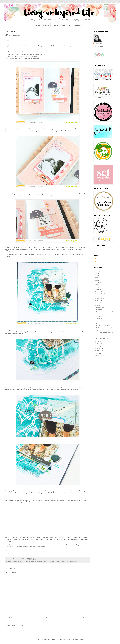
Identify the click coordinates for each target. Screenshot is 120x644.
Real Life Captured (101, 307)
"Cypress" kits (50, 44)
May (98, 341)
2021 (97, 282)
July (98, 303)
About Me (46, 25)
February (99, 348)
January (99, 350)
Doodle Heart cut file (67, 388)
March (98, 346)
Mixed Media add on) (65, 332)
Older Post (86, 618)
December (100, 291)
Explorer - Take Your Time (103, 326)
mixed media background (63, 561)
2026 (97, 271)
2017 (97, 353)
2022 (97, 280)
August (99, 300)
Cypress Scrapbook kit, (54, 330)
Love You (99, 321)
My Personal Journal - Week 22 (104, 330)
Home (38, 25)
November (100, 294)
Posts (97, 259)
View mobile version (47, 621)
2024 (97, 276)
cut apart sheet (34, 390)
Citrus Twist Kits (63, 538)
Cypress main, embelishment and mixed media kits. (50, 500)
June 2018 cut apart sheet (51, 247)
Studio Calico (98, 249)
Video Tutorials (66, 25)
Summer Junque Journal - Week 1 (105, 333)
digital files (48, 561)
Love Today (99, 309)
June (98, 305)
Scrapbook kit (70, 129)
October (99, 296)
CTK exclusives (27, 561)
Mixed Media (54, 561)
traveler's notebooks (74, 561)
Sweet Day (99, 316)
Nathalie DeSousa (100, 44)
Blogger (81, 639)
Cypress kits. (62, 545)
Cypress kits (33, 561)
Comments (98, 262)
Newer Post (9, 618)
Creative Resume (79, 25)
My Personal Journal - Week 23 (104, 328)
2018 (97, 289)
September (100, 298)
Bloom (98, 314)
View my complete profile (100, 46)
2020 (97, 285)
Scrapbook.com (99, 251)
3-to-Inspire (12, 561)
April (98, 344)
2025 (97, 273)
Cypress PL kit (17, 129)
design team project (41, 561)
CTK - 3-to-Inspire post (102, 338)
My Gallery (55, 25)
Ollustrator (69, 639)
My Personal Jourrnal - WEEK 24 (105, 312)
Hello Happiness (101, 323)
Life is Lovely (100, 336)
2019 (97, 287)
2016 (97, 356)
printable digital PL (27, 193)
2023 (97, 278)
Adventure (99, 319)
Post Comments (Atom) (19, 625)
